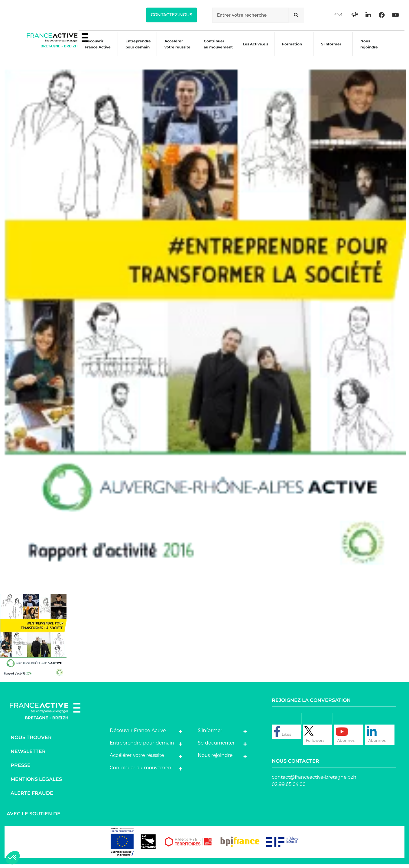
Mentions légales (36, 783)
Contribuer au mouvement (215, 49)
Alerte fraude (32, 797)
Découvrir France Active (92, 49)
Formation (291, 50)
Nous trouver (31, 741)
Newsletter (28, 755)
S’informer (331, 50)
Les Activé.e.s (256, 49)
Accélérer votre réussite (174, 49)
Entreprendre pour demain (133, 49)
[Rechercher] (296, 15)
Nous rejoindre (369, 49)
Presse (21, 769)
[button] (172, 15)
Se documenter (216, 746)
